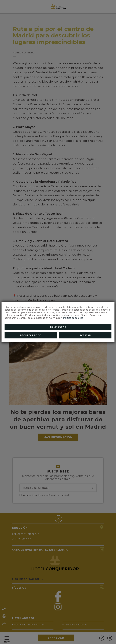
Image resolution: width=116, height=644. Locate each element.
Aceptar (85, 335)
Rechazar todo (31, 335)
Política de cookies (73, 318)
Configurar (58, 327)
